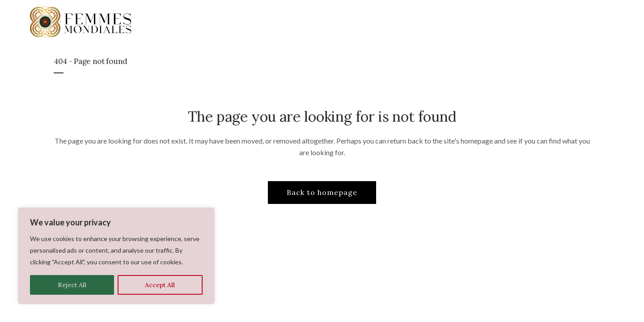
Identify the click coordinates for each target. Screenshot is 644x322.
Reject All (72, 285)
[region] (116, 256)
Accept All (160, 285)
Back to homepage (322, 192)
